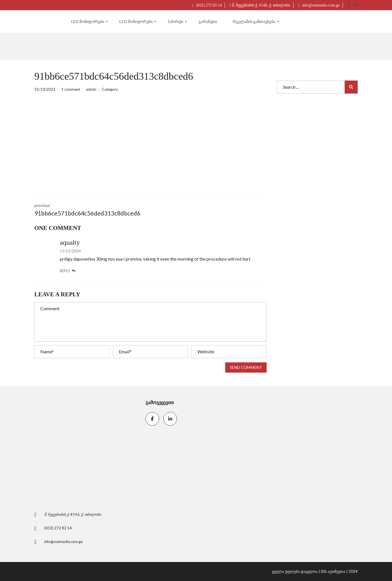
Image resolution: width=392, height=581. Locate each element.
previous (88, 210)
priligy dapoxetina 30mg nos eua (91, 259)
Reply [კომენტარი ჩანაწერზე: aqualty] (68, 271)
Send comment (246, 367)
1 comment (71, 89)
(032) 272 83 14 (207, 5)
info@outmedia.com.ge (319, 5)
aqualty (70, 242)
